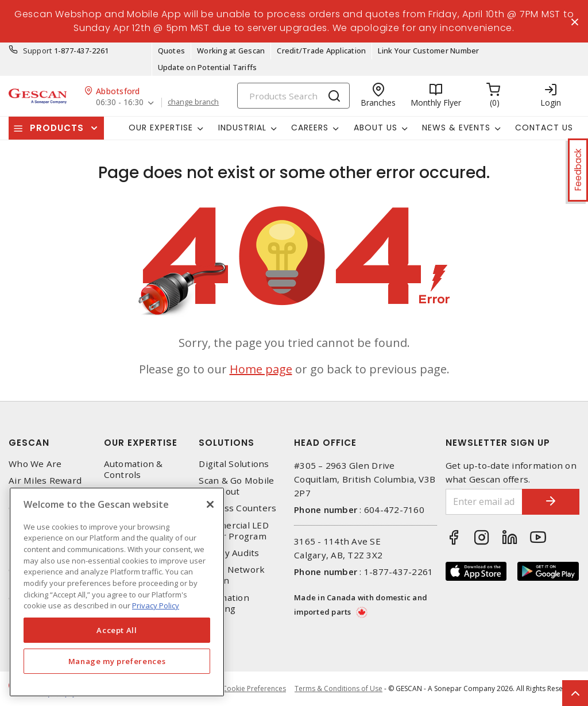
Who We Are (35, 464)
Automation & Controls (134, 469)
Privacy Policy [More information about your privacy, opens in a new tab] (156, 605)
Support (38, 51)
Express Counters (237, 509)
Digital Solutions (234, 464)
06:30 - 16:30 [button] (120, 103)
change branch (193, 102)
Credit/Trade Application (321, 51)
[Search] (293, 96)
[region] (117, 592)
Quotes (172, 51)
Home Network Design (232, 575)
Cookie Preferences (254, 689)
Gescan (29, 443)
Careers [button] (310, 128)
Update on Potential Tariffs (208, 67)
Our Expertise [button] (161, 128)
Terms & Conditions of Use (339, 688)
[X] (210, 504)
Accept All (117, 630)
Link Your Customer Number (428, 51)
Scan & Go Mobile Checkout (236, 486)
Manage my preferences (117, 661)
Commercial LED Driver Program (234, 531)
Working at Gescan (231, 51)
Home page (261, 369)
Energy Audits (229, 553)
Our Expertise (141, 443)
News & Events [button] (456, 128)
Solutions (227, 443)
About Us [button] (376, 128)
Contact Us (544, 128)
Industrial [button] (242, 128)
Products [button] (57, 128)
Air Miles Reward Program (45, 486)
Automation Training (224, 603)
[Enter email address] (484, 502)
